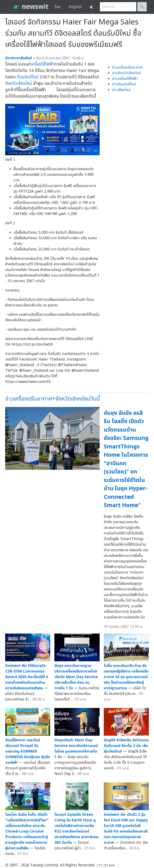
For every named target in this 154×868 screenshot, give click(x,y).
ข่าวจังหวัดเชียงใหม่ (127, 73)
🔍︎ (142, 7)
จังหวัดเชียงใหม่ (19, 83)
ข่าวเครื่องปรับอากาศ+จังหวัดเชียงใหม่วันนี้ (53, 399)
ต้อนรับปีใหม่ (28, 77)
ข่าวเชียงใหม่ (121, 90)
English (75, 7)
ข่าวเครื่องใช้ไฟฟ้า (125, 79)
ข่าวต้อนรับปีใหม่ (124, 84)
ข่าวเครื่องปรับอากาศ (127, 67)
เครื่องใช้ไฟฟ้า (43, 64)
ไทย (58, 7)
